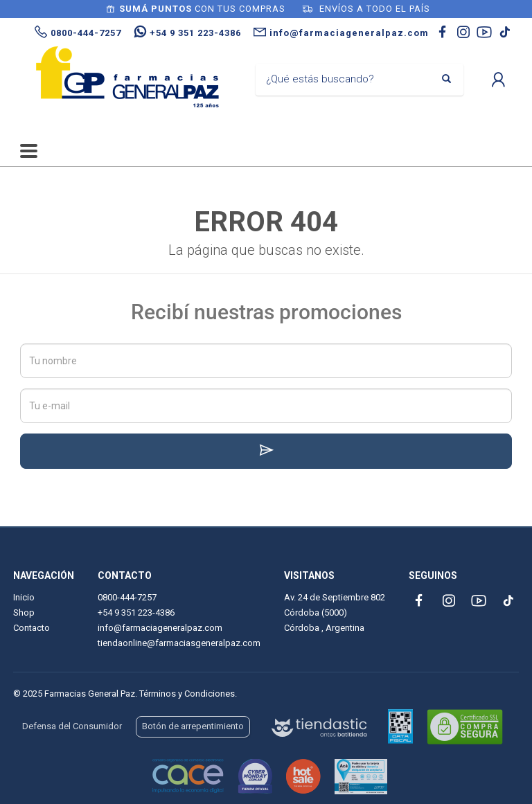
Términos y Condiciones (187, 694)
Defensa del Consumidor (72, 726)
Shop (24, 613)
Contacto (32, 628)
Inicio (24, 597)
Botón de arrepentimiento (193, 726)
